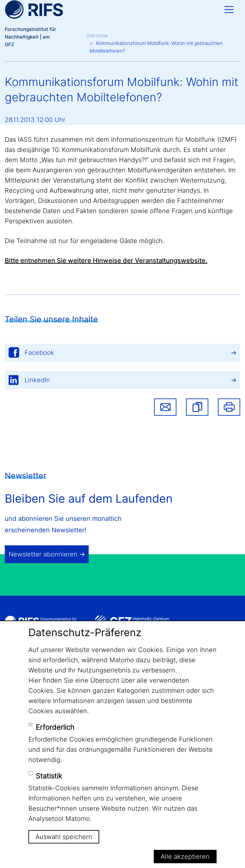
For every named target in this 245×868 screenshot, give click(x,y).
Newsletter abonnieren (43, 554)
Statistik (49, 776)
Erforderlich (55, 727)
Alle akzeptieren (185, 857)
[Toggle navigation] (229, 10)
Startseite (97, 36)
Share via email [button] (165, 407)
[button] (197, 407)
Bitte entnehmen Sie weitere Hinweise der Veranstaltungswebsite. (106, 261)
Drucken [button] (229, 407)
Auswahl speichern (64, 837)
